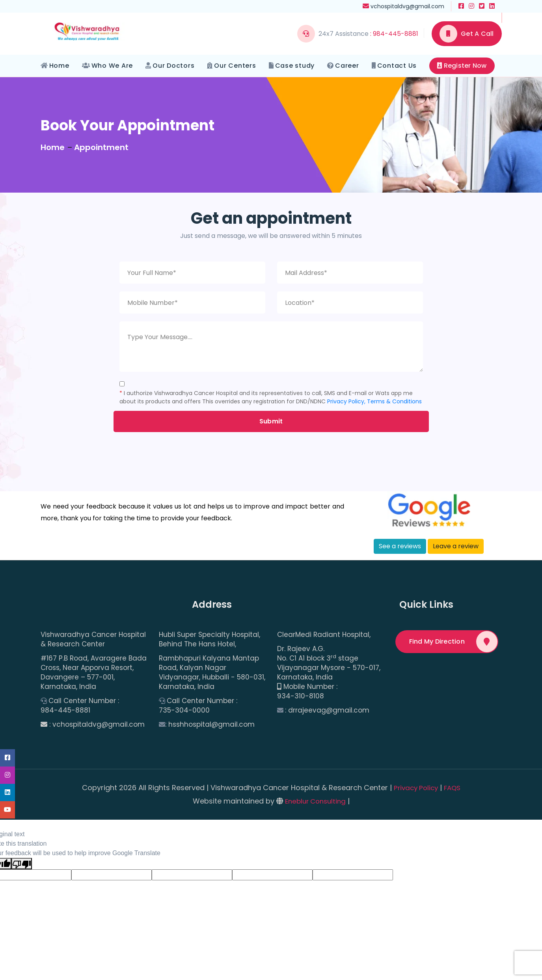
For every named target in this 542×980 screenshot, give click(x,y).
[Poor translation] (22, 864)
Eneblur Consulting (315, 801)
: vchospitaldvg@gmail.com (97, 725)
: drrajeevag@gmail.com (327, 710)
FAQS (454, 788)
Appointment (101, 147)
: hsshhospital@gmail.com (210, 725)
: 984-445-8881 (394, 34)
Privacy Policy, (346, 401)
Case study (295, 66)
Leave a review (456, 546)
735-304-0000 (184, 710)
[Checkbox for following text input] (122, 384)
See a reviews (400, 546)
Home (59, 66)
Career (347, 66)
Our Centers (235, 66)
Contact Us (397, 66)
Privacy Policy (415, 788)
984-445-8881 (65, 710)
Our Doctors (173, 66)
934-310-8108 (301, 696)
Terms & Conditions (394, 401)
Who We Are (112, 66)
